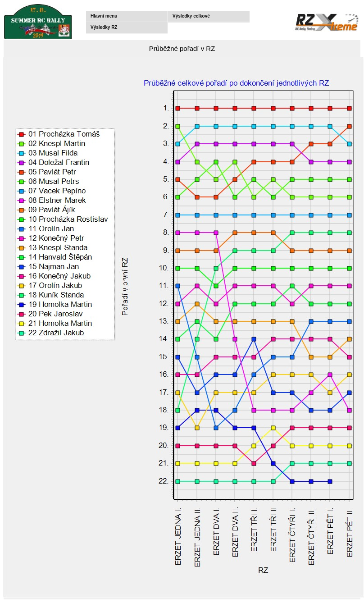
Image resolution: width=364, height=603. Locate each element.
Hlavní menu (104, 16)
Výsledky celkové (191, 16)
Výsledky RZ (104, 27)
